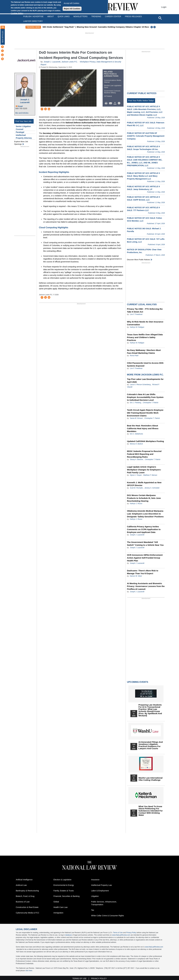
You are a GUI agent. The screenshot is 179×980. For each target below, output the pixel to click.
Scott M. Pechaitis (136, 488)
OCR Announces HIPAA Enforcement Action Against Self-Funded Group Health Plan (145, 558)
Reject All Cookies (72, 9)
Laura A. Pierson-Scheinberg (140, 385)
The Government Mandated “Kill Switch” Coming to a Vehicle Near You (145, 544)
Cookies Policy (17, 13)
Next (155, 27)
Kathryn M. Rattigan (137, 327)
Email (20, 106)
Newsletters (80, 16)
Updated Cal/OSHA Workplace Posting (145, 441)
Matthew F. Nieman (150, 475)
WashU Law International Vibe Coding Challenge (151, 779)
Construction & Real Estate (27, 907)
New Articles (3, 37)
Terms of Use (118, 933)
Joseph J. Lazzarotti (25, 101)
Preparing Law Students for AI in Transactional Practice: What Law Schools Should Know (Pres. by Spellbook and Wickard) (150, 710)
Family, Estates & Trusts (64, 891)
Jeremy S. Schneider (152, 488)
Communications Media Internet (113, 81)
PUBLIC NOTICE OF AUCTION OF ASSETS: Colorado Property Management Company (146, 136)
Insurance (95, 880)
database (69, 935)
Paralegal (20, 132)
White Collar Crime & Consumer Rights (108, 916)
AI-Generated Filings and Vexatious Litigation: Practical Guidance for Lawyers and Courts (151, 745)
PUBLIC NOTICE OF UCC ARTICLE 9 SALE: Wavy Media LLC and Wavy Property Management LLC (143, 176)
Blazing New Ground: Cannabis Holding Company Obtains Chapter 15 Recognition (136, 27)
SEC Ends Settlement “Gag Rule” (78, 27)
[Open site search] (160, 18)
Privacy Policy (131, 933)
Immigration (58, 913)
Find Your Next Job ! (24, 121)
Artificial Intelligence (24, 880)
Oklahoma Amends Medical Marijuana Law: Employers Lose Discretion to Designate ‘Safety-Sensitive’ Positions (145, 514)
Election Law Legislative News (113, 87)
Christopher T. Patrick (151, 403)
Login (164, 7)
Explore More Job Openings (21, 143)
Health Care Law (60, 907)
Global (56, 902)
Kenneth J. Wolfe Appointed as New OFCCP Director (144, 484)
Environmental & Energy (64, 885)
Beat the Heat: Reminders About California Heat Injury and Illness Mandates (143, 428)
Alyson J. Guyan (136, 475)
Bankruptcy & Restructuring (27, 891)
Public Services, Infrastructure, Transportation (104, 903)
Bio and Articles (22, 113)
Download (115, 103)
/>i (119, 103)
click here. (29, 971)
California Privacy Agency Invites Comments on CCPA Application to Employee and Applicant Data (144, 529)
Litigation (95, 896)
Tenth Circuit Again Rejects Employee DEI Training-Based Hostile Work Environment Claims (145, 413)
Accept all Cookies (71, 3)
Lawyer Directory (33, 21)
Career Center (113, 16)
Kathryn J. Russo (136, 504)
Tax (93, 910)
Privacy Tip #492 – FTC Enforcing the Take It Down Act (145, 310)
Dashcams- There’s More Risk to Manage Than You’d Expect (143, 572)
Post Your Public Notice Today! (141, 101)
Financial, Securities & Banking (66, 896)
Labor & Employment (100, 891)
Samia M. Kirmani (136, 418)
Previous (152, 27)
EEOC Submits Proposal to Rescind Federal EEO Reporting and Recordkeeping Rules (144, 454)
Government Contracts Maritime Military (112, 92)
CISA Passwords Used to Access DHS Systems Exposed (145, 364)
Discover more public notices (139, 260)
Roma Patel (134, 356)
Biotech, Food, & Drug (25, 896)
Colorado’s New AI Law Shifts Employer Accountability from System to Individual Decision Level (145, 397)
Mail (111, 103)
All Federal (108, 96)
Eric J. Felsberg (135, 403)
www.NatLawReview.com (121, 935)
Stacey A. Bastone (136, 459)
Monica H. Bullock (136, 444)
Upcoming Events (138, 682)
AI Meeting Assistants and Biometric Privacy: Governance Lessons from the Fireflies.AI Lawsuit (146, 586)
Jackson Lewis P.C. (70, 62)
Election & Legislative (62, 880)
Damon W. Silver (136, 576)
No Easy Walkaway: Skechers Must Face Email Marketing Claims (144, 352)
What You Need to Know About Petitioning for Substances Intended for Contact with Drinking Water (151, 811)
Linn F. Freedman (136, 314)
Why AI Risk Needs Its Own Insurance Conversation (145, 323)
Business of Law (23, 902)
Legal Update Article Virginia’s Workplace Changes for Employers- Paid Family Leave (144, 470)
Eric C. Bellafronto (136, 434)
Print (107, 103)
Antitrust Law (21, 885)
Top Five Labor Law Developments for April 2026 (145, 381)
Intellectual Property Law (101, 885)
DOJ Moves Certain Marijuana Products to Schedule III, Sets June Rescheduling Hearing (144, 498)
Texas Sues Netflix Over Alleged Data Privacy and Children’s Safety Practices (145, 337)
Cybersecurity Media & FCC (28, 913)
